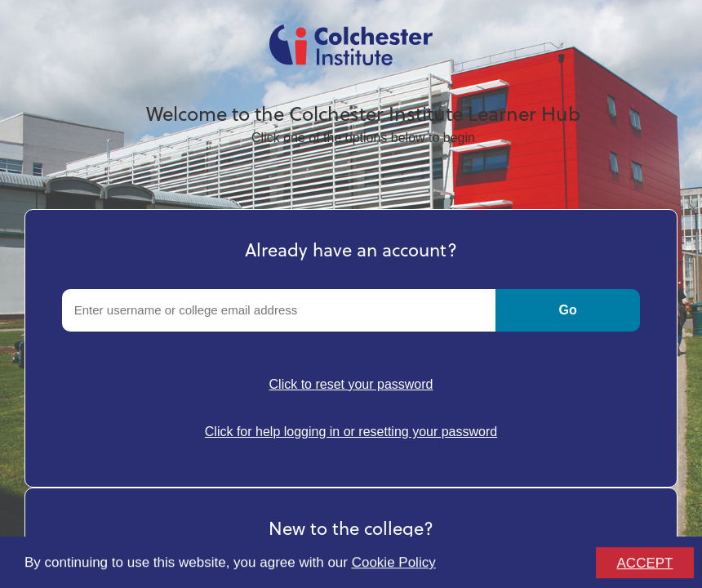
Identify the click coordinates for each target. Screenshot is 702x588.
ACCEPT (645, 564)
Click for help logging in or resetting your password (351, 432)
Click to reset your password (351, 384)
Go (568, 310)
